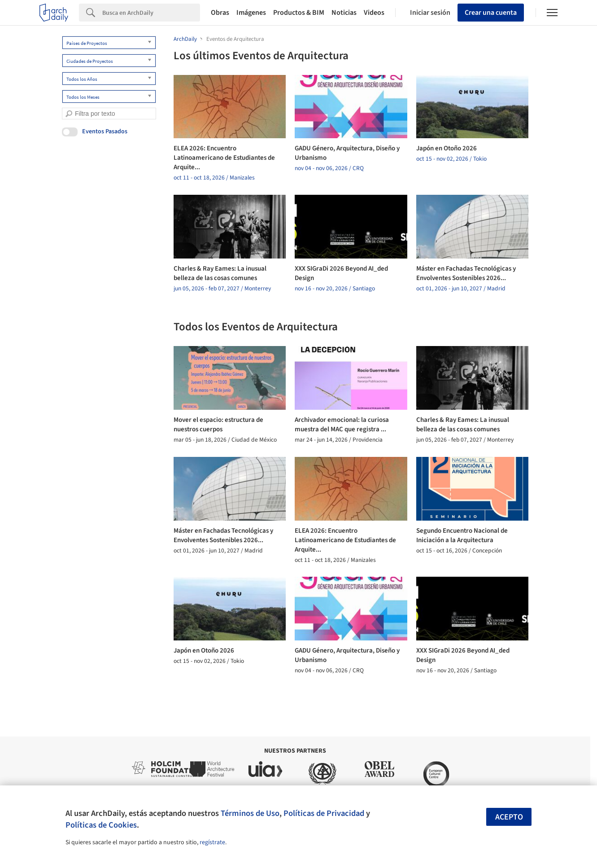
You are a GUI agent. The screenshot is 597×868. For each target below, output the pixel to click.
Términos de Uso (250, 813)
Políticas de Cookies (101, 825)
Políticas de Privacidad (324, 813)
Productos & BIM (299, 13)
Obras (220, 13)
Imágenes (251, 13)
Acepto (509, 817)
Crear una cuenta (491, 13)
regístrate (212, 842)
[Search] (151, 13)
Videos (374, 13)
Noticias (344, 13)
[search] (69, 114)
